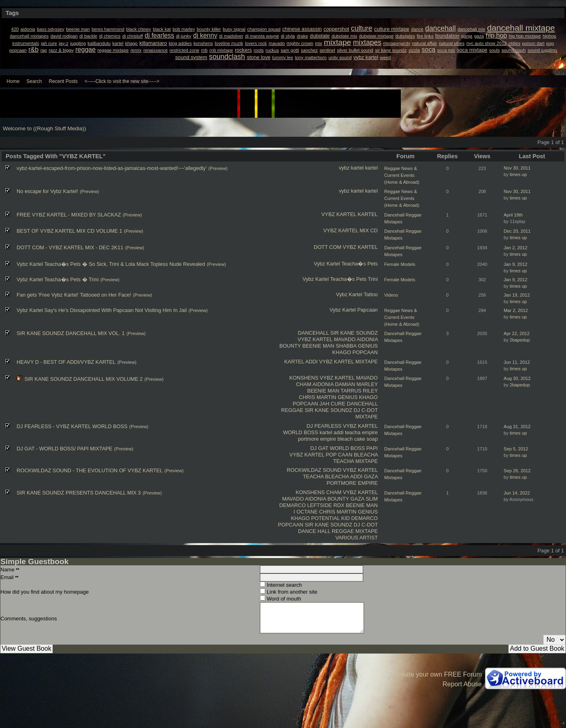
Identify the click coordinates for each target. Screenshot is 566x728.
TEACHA (344, 461)
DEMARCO (293, 505)
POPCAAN (365, 352)
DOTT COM (328, 247)
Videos (391, 295)
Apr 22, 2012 (517, 333)
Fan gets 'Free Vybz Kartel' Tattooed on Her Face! (74, 295)
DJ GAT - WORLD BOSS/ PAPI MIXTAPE (65, 449)
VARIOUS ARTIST (356, 538)
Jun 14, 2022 (517, 493)
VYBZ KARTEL (339, 214)
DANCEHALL (313, 333)
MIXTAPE (367, 362)
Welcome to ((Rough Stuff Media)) (45, 128)
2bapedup (520, 340)
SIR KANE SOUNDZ (354, 333)
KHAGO (342, 352)
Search (34, 81)
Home (13, 81)
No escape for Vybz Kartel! (47, 191)
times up (518, 174)
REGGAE (292, 410)
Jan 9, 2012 (515, 264)
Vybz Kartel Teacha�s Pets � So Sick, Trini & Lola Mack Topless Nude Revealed (111, 264)
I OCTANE (306, 512)
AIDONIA (367, 339)
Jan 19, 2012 (517, 295)
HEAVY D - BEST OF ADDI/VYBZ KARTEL (66, 362)
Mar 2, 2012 (516, 310)
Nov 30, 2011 (517, 168)
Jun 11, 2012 (517, 362)
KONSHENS (304, 378)
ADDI (312, 362)
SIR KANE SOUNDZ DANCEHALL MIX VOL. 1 (71, 333)
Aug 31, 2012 (517, 427)
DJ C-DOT (366, 410)
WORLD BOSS (301, 432)
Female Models (400, 264)
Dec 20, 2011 (517, 231)
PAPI (372, 448)
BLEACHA (366, 455)
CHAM (304, 384)
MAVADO (345, 339)
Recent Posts (63, 81)
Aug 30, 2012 (517, 378)
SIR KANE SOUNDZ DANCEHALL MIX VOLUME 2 (83, 379)
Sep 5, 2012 (516, 449)
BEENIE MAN (318, 346)
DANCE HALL (314, 531)
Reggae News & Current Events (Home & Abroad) (402, 175)
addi (338, 432)
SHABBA (346, 346)
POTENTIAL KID (330, 518)
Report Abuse (462, 684)
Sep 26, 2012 (517, 471)
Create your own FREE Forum (438, 674)
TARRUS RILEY (359, 391)
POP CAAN (339, 455)
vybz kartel (351, 168)
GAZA (371, 476)
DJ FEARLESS (324, 426)
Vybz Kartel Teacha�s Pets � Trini (57, 279)
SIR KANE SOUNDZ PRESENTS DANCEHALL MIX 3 (79, 493)
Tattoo (371, 294)
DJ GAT (319, 448)
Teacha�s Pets (360, 264)
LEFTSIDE (320, 505)
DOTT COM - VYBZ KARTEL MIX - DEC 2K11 (70, 247)
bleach (345, 439)
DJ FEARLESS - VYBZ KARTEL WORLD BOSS (72, 426)
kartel (371, 168)
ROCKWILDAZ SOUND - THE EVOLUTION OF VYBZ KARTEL (90, 470)
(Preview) (218, 168)
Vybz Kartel (327, 264)
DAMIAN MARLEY (356, 384)
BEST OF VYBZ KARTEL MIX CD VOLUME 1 (69, 231)
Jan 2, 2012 (515, 248)
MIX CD (369, 230)
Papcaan (367, 310)
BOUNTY (290, 346)
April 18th (513, 215)
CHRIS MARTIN (317, 397)
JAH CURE (332, 404)
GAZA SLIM (364, 499)
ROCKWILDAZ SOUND (314, 470)
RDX (339, 505)
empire (370, 432)
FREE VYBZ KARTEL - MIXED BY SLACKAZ (69, 215)
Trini (373, 279)
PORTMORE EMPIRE (352, 483)
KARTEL (368, 214)
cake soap (366, 439)
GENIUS (368, 346)
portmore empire (317, 439)
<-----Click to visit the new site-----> (122, 81)
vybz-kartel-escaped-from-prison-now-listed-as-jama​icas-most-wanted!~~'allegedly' (112, 168)
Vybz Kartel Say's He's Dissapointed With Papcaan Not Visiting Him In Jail (102, 310)
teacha (353, 432)
